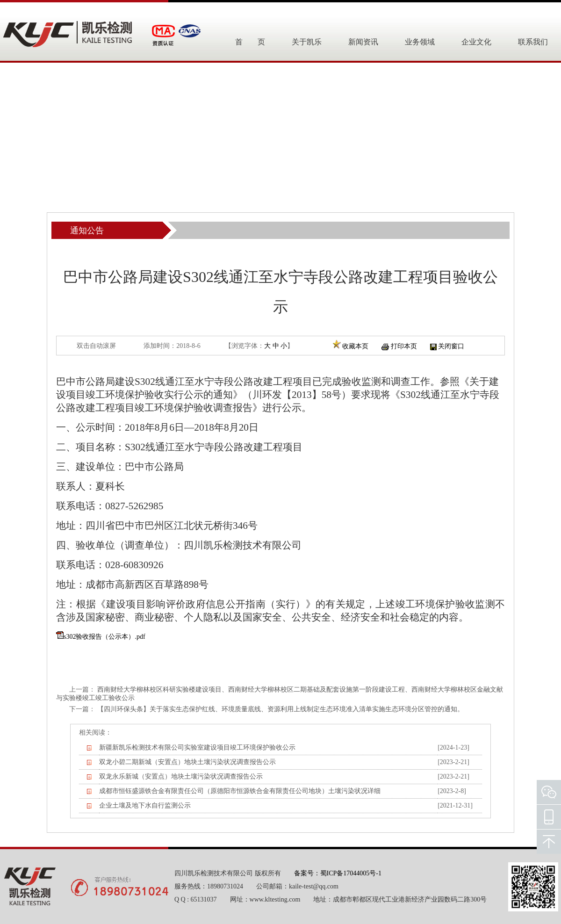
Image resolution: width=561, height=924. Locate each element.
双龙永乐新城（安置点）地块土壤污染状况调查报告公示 (181, 776)
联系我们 (533, 42)
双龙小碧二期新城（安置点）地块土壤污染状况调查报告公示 (187, 762)
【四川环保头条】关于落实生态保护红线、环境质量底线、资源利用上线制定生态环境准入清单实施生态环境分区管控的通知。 (280, 709)
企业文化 (476, 42)
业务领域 (420, 42)
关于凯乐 (307, 42)
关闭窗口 (451, 346)
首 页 (250, 42)
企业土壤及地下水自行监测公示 (145, 805)
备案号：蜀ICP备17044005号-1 (338, 873)
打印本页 (404, 346)
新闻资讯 (363, 42)
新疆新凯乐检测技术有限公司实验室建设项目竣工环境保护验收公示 (197, 747)
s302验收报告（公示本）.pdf (104, 637)
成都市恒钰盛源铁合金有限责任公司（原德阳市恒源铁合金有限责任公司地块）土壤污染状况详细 (240, 791)
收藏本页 (355, 346)
